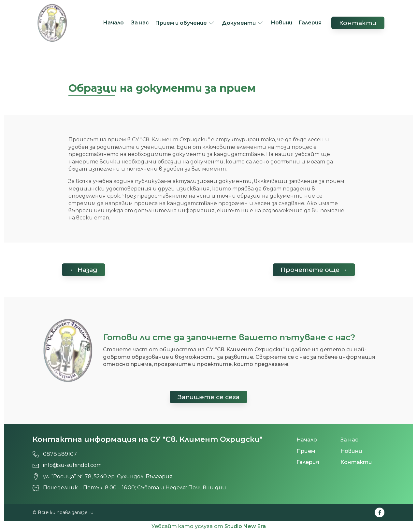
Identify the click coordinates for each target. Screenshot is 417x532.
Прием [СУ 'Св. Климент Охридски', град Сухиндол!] (306, 451)
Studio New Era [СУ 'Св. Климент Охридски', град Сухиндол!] (245, 526)
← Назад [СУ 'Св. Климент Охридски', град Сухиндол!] (84, 270)
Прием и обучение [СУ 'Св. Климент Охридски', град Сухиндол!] (181, 23)
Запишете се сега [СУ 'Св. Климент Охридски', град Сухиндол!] (208, 397)
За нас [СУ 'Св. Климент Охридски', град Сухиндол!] (140, 23)
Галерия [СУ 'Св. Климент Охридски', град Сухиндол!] (310, 23)
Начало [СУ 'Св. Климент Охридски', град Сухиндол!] (114, 23)
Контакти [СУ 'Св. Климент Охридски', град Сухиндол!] (358, 23)
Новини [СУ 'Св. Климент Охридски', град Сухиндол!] (281, 23)
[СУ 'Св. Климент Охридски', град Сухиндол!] (52, 23)
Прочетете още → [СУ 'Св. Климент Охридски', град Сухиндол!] (314, 270)
